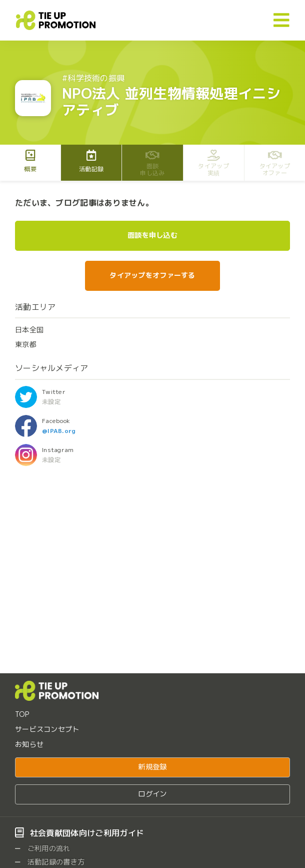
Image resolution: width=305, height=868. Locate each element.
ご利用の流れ (43, 848)
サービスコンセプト (47, 729)
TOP (22, 714)
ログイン (152, 794)
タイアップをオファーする (152, 275)
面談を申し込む (152, 235)
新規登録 (152, 767)
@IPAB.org (59, 431)
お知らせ (29, 744)
